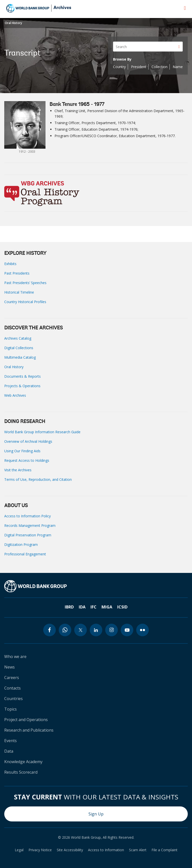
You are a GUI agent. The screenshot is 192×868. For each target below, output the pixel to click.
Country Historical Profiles (25, 302)
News (9, 667)
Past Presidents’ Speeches (25, 283)
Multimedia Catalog (20, 357)
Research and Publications (29, 730)
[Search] (148, 47)
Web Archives (15, 395)
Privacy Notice (40, 850)
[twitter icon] (80, 630)
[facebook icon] (49, 630)
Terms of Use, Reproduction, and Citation (38, 479)
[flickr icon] (142, 630)
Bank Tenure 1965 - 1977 (77, 105)
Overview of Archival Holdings (28, 441)
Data (9, 751)
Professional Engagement (25, 554)
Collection (159, 67)
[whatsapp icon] (65, 630)
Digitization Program (21, 545)
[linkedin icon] (96, 630)
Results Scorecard (21, 772)
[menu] (185, 8)
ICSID (122, 607)
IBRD (69, 607)
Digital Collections (19, 348)
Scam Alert (138, 850)
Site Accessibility (70, 850)
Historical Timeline (19, 292)
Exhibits (10, 264)
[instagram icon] (111, 630)
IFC (93, 607)
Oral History (13, 23)
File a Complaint (164, 850)
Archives (62, 8)
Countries (13, 699)
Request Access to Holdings (27, 460)
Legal (19, 850)
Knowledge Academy (23, 762)
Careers (12, 678)
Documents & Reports (22, 376)
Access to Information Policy (27, 516)
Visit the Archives (18, 470)
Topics (10, 709)
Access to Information (106, 850)
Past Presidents (17, 273)
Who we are (15, 657)
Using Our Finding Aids (22, 451)
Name (178, 67)
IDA (82, 607)
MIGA (107, 607)
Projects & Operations (22, 386)
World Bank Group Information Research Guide (42, 432)
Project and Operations (26, 720)
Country (119, 67)
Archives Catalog (18, 338)
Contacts (12, 688)
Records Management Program (30, 525)
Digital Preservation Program (28, 535)
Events (10, 741)
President (139, 67)
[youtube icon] (127, 630)
